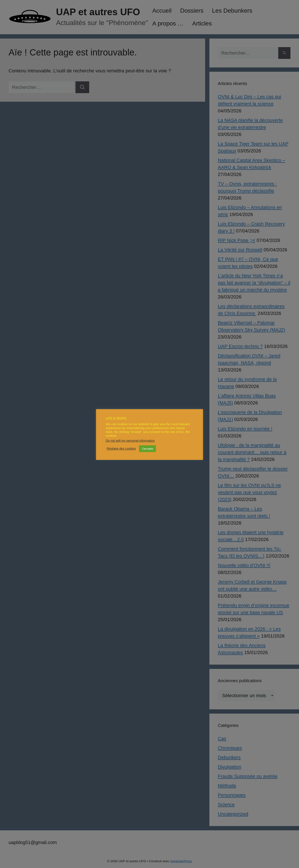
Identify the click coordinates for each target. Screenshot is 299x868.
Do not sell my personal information (130, 441)
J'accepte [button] (147, 449)
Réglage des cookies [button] (121, 449)
